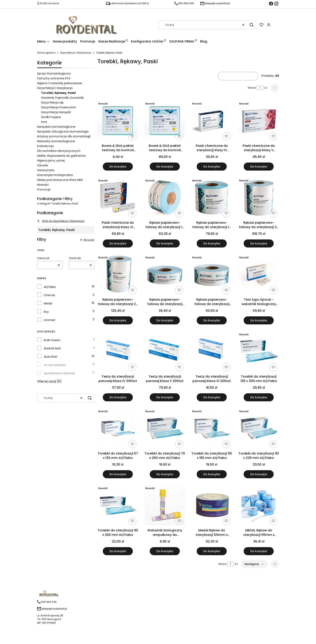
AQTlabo (50, 287)
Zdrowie (43, 165)
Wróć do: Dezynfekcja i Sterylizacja (61, 221)
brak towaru (52, 340)
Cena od (43, 258)
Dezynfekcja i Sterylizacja (76, 53)
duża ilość (51, 357)
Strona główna (46, 53)
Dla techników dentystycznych (59, 151)
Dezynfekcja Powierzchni (58, 107)
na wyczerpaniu (55, 365)
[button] (252, 25)
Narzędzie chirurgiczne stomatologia (63, 131)
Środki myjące (51, 117)
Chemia (49, 295)
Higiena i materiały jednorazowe (60, 83)
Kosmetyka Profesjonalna (55, 175)
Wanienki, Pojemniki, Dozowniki (62, 98)
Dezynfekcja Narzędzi (56, 112)
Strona (252, 88)
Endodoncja (45, 146)
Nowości (43, 185)
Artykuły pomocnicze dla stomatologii (64, 136)
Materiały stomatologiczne (56, 141)
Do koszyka (118, 167)
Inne (44, 122)
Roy (46, 312)
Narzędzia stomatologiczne (56, 127)
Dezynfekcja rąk (52, 103)
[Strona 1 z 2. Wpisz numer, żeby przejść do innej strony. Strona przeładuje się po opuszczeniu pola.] (260, 88)
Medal (48, 303)
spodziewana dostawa (59, 373)
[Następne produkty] (254, 564)
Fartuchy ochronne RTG (54, 78)
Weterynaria (46, 170)
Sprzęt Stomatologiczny (54, 74)
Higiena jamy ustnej (51, 160)
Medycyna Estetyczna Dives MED (60, 180)
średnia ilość (52, 348)
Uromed (49, 320)
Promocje (44, 189)
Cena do (75, 258)
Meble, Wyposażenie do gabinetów (61, 156)
